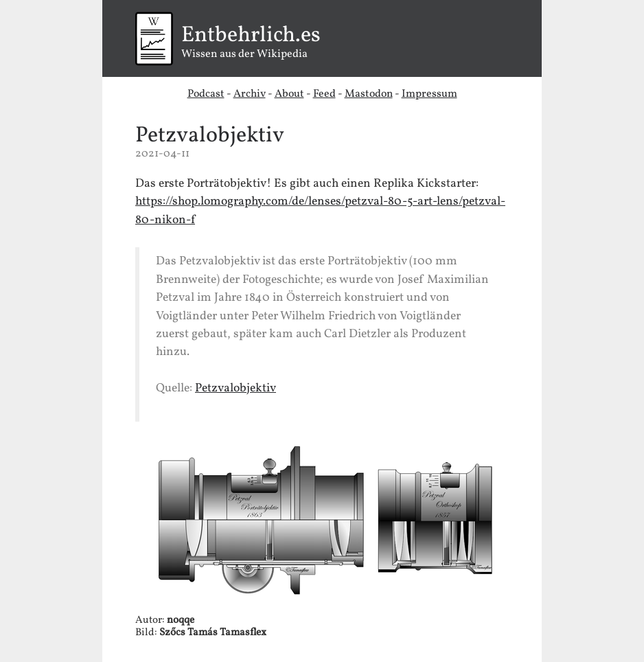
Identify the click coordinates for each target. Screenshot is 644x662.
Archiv (250, 94)
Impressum (429, 94)
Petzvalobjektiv (210, 136)
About (289, 94)
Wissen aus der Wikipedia (322, 43)
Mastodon (369, 94)
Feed (324, 94)
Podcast (206, 94)
